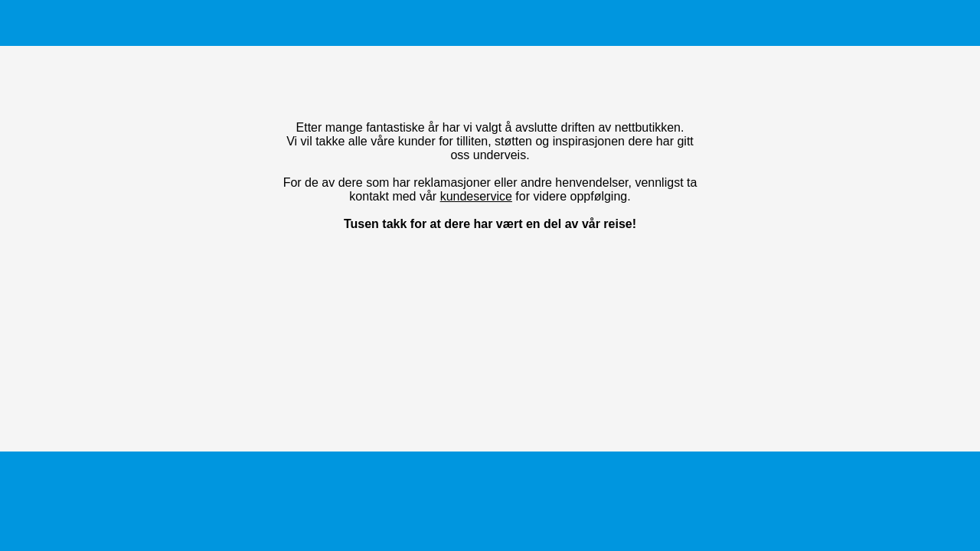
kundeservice (476, 196)
